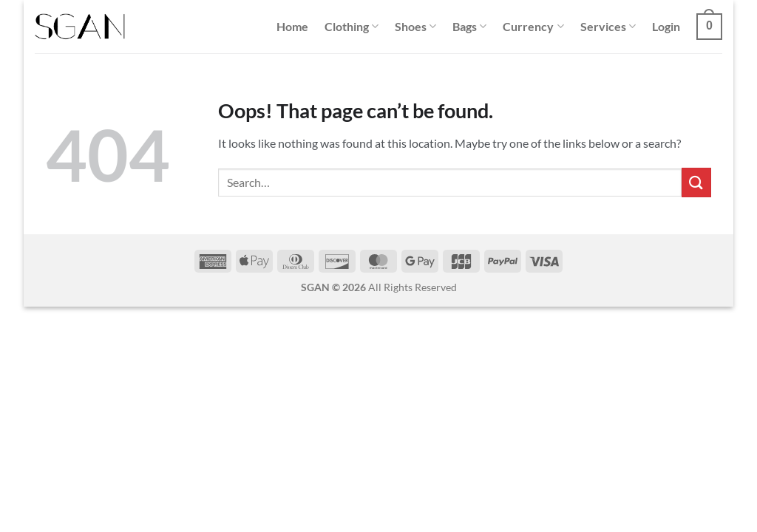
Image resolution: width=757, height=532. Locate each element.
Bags (469, 27)
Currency (533, 27)
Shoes (415, 27)
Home (292, 26)
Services (608, 27)
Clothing (352, 27)
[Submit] (696, 182)
